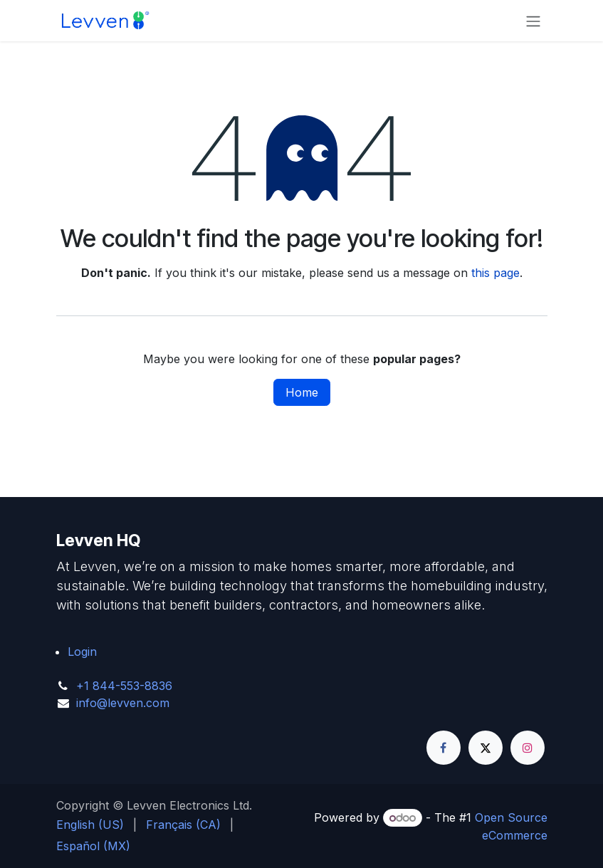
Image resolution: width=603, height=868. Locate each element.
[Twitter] (486, 748)
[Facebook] (444, 748)
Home (302, 392)
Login (82, 652)
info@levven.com (123, 703)
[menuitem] (90, 825)
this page (495, 273)
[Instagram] (528, 748)
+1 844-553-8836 (124, 686)
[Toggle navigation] (533, 21)
